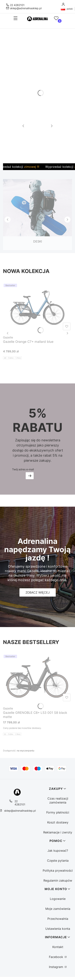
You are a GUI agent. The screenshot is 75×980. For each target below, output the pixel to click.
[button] (14, 19)
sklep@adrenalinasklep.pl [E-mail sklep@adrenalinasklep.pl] (26, 8)
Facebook (56, 957)
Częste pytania (58, 861)
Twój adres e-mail (23, 469)
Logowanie (58, 899)
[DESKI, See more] (37, 211)
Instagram (56, 967)
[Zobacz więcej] (38, 592)
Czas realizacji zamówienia (58, 800)
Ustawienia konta (58, 929)
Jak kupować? (58, 851)
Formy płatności (58, 812)
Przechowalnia (58, 919)
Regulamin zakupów (58, 880)
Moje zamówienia (58, 909)
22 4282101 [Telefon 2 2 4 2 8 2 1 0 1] (17, 5)
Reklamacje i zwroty (58, 832)
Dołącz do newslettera (30, 476)
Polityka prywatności (58, 871)
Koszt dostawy (58, 822)
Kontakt (58, 947)
